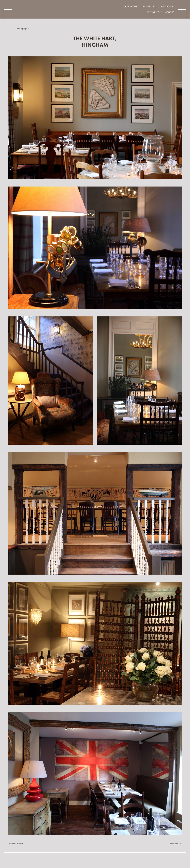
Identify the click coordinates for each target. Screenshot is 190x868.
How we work (154, 12)
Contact (170, 12)
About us (148, 6)
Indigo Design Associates (40, 9)
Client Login (166, 6)
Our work (131, 6)
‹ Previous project (15, 844)
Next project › (176, 844)
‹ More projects (22, 28)
